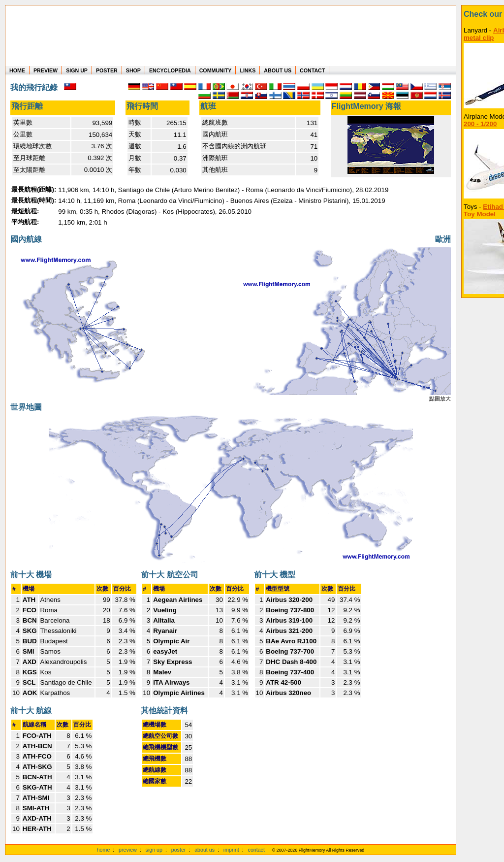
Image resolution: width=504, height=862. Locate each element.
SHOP (133, 70)
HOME (17, 70)
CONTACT (312, 70)
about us (205, 850)
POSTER (107, 70)
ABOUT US (278, 70)
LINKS (248, 70)
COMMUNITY (216, 70)
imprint (231, 850)
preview (128, 850)
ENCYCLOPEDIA (170, 70)
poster (179, 850)
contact (256, 850)
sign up (154, 850)
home (104, 850)
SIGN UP (77, 70)
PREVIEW (46, 70)
